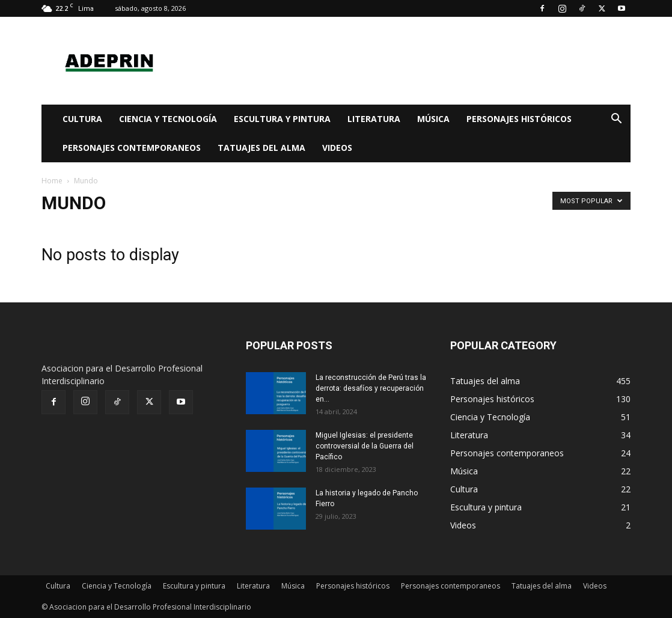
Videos (337, 148)
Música (433, 119)
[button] (616, 120)
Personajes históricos (519, 119)
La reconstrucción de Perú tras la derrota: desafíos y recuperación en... (371, 388)
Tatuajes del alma (261, 148)
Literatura (374, 119)
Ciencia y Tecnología (168, 119)
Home (52, 181)
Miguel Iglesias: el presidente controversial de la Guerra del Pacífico (365, 446)
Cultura (82, 119)
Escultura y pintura (282, 119)
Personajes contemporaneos (132, 148)
